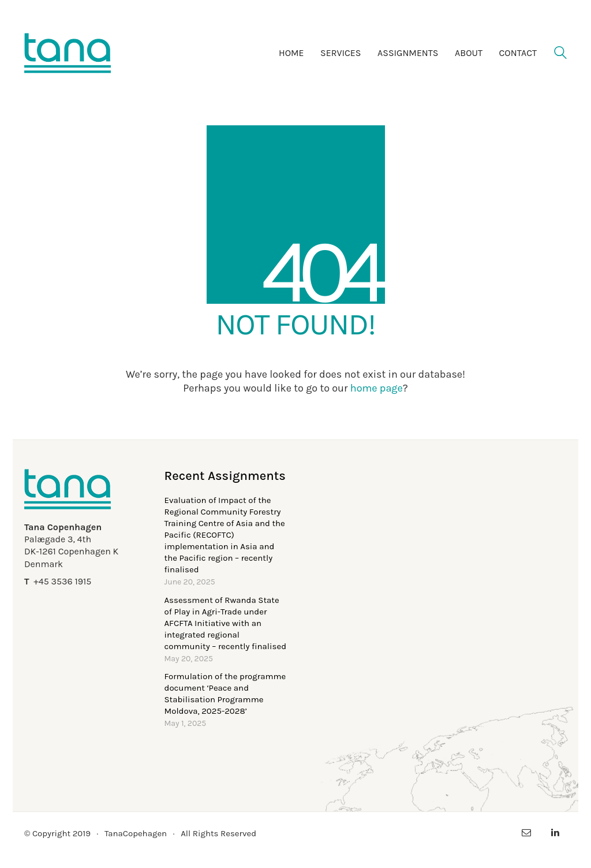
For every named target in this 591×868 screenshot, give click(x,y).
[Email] (526, 832)
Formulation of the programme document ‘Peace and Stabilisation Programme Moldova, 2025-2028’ (225, 694)
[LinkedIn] (555, 832)
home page (377, 388)
